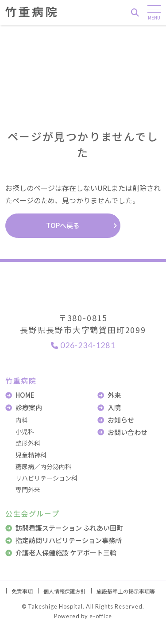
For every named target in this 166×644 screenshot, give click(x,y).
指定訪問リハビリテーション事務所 (69, 540)
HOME (25, 395)
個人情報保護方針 (65, 591)
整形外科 (28, 443)
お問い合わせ (127, 432)
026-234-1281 (83, 345)
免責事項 (22, 591)
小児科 (25, 431)
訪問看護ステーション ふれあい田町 (69, 528)
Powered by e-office (83, 616)
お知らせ (121, 420)
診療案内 (29, 407)
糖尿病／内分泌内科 (43, 466)
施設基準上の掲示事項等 (126, 591)
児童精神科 (31, 455)
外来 (114, 395)
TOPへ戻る (63, 225)
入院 (114, 407)
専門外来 (28, 489)
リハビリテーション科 (46, 478)
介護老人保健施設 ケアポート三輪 (66, 553)
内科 (22, 420)
